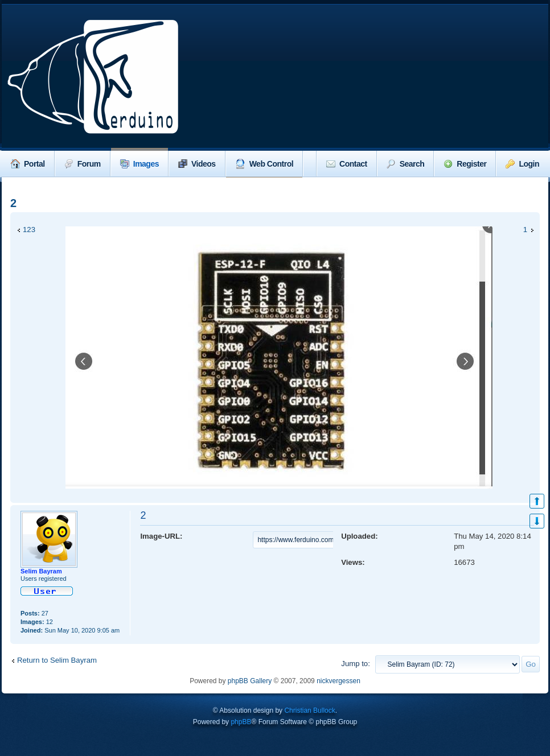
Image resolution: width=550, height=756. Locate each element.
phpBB (241, 722)
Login (522, 164)
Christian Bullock (309, 710)
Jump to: (356, 664)
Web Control (264, 164)
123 (29, 230)
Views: (353, 562)
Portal (28, 164)
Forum (83, 164)
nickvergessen (338, 681)
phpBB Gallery (250, 681)
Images (139, 164)
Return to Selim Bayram (57, 660)
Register (465, 164)
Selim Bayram (41, 571)
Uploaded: (359, 536)
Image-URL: (161, 536)
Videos (197, 164)
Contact (347, 164)
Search (406, 164)
